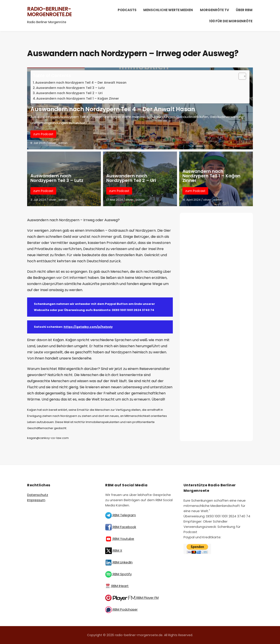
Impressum (36, 500)
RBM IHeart (117, 586)
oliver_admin (58, 143)
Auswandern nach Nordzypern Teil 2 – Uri (69, 93)
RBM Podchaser (121, 609)
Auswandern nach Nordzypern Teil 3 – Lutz (70, 88)
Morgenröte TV (214, 10)
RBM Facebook (121, 527)
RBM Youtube (120, 539)
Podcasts (127, 10)
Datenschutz (38, 495)
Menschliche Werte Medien (168, 10)
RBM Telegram (121, 515)
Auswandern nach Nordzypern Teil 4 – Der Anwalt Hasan (81, 83)
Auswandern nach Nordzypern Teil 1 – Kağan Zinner (78, 98)
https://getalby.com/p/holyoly (88, 327)
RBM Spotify (118, 574)
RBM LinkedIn (119, 562)
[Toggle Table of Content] (240, 76)
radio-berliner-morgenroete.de (49, 12)
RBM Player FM (132, 598)
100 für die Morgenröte (231, 21)
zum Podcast (43, 134)
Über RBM (244, 10)
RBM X (114, 550)
